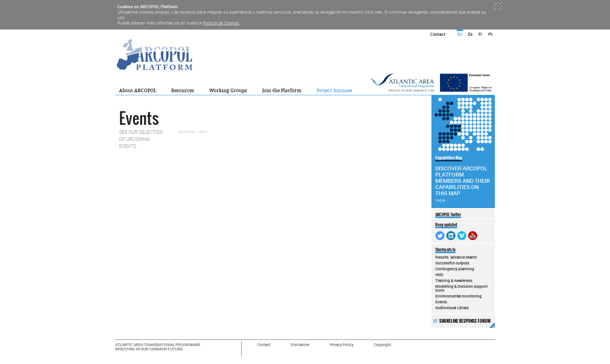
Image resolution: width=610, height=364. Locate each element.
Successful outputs (452, 263)
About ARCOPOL (138, 91)
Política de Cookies (221, 23)
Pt (490, 34)
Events (441, 302)
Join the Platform (282, 91)
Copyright (382, 345)
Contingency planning (455, 269)
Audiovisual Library (452, 308)
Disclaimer (300, 345)
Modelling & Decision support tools (461, 288)
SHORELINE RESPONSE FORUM (467, 323)
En (460, 34)
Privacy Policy (342, 345)
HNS (439, 275)
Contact (438, 34)
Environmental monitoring (458, 296)
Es (470, 34)
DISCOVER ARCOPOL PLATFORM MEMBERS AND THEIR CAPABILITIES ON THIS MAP (463, 179)
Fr (480, 34)
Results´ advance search (456, 257)
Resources (183, 91)
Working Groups (228, 91)
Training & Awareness (454, 280)
